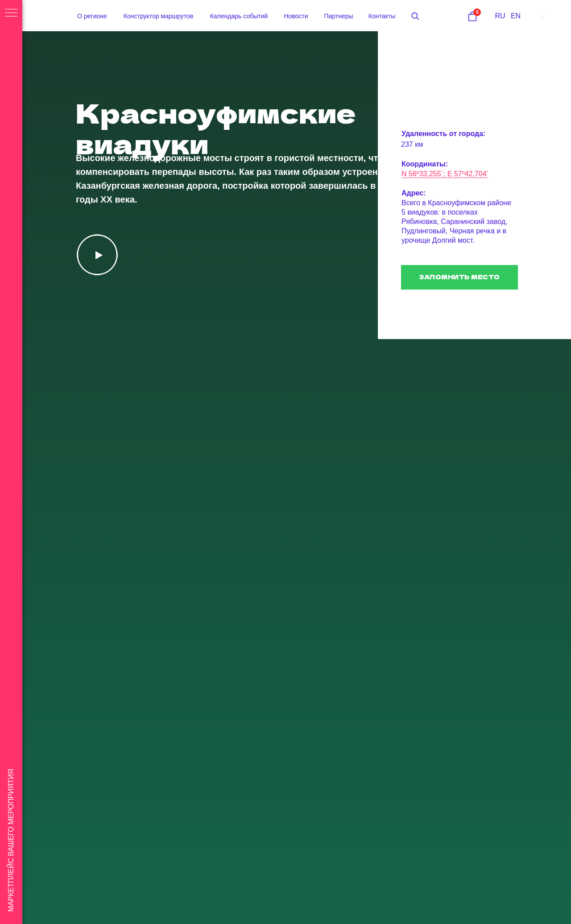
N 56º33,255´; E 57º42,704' (445, 174)
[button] (415, 16)
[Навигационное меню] (11, 13)
